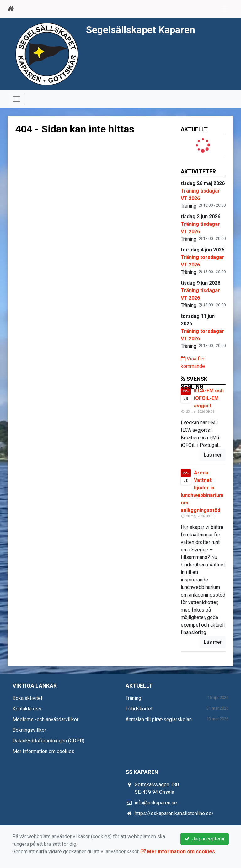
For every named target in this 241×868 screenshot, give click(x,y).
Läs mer (213, 455)
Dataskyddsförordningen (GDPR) (48, 741)
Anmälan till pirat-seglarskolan (159, 719)
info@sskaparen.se (156, 803)
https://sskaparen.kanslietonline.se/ (174, 813)
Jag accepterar (205, 839)
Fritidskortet (139, 709)
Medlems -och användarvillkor (46, 719)
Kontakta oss (27, 709)
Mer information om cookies (43, 751)
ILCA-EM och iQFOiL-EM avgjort (209, 398)
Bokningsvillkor (29, 730)
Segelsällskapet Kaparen (141, 30)
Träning (133, 698)
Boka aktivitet (27, 698)
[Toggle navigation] (225, 9)
